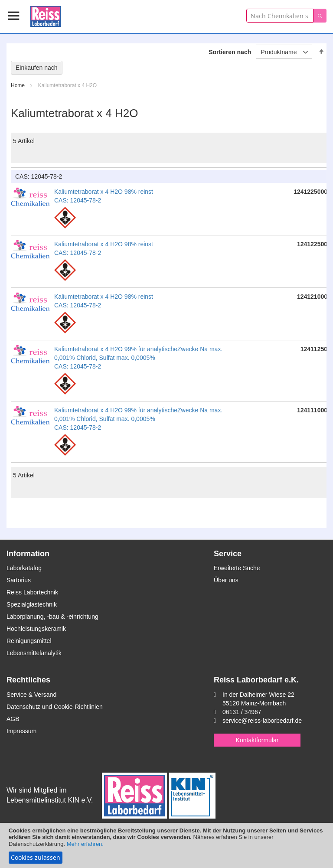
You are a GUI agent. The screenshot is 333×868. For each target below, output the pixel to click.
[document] (166, 845)
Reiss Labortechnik (32, 592)
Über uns (226, 580)
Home (18, 85)
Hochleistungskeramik (36, 629)
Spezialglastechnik (32, 604)
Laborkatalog (24, 568)
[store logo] (46, 15)
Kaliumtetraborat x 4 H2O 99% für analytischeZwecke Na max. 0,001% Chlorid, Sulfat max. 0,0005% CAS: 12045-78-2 (138, 358)
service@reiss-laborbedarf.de (262, 721)
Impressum (21, 731)
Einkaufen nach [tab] (37, 68)
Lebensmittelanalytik (34, 653)
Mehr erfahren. (85, 844)
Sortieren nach (230, 52)
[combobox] (280, 16)
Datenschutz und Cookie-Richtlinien (55, 707)
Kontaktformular (257, 740)
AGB (13, 719)
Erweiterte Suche (237, 568)
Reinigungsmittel (29, 641)
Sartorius (19, 580)
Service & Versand (31, 695)
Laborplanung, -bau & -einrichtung (52, 617)
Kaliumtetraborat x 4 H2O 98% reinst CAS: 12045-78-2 (104, 196)
